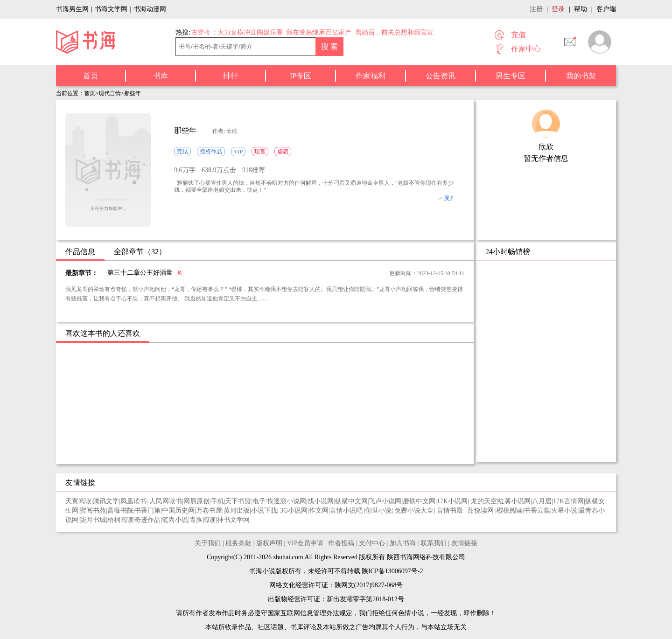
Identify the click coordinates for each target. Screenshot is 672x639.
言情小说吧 (347, 511)
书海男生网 (72, 9)
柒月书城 (93, 520)
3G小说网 (294, 511)
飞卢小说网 (385, 501)
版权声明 (269, 543)
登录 (558, 9)
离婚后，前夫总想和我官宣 (394, 32)
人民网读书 (166, 501)
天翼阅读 (78, 501)
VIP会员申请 (305, 543)
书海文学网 (111, 9)
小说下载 (264, 511)
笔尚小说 (175, 520)
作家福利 (371, 76)
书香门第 (147, 511)
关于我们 (208, 543)
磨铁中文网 (419, 501)
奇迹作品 (147, 520)
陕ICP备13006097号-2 (392, 571)
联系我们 (434, 543)
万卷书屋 (209, 511)
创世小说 (378, 511)
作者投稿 (341, 543)
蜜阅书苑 (93, 511)
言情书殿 (451, 511)
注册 (536, 9)
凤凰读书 (133, 501)
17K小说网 (452, 501)
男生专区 (511, 76)
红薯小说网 (514, 501)
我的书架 (581, 76)
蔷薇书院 (120, 511)
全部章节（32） (140, 252)
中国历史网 (178, 511)
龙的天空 (484, 501)
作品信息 (80, 252)
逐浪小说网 (290, 501)
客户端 (606, 9)
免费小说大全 (414, 511)
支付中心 (372, 543)
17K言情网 (568, 501)
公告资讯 (441, 76)
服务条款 (238, 543)
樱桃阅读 (510, 511)
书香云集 (537, 511)
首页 (91, 76)
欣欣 (546, 147)
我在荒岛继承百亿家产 (319, 32)
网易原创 (196, 501)
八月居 (542, 501)
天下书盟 (238, 501)
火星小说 (564, 511)
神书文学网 (233, 520)
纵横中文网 (351, 501)
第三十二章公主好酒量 (140, 273)
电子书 (262, 501)
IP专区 (301, 76)
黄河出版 (237, 511)
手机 (217, 501)
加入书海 (403, 543)
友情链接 (464, 543)
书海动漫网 (150, 9)
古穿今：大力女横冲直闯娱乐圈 (237, 32)
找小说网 (321, 501)
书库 (161, 76)
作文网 (319, 511)
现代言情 (110, 93)
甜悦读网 (482, 511)
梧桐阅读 (120, 520)
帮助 (581, 9)
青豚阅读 (203, 520)
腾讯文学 (106, 501)
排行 (231, 76)
